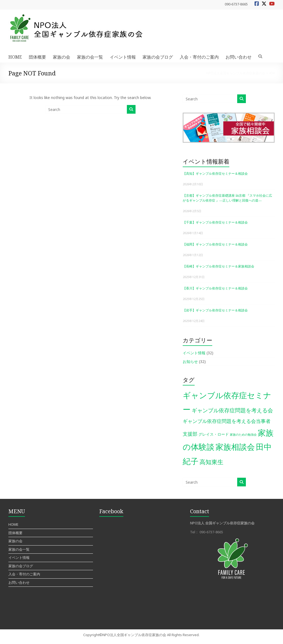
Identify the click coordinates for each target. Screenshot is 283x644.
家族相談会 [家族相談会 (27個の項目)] (235, 447)
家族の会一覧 (90, 57)
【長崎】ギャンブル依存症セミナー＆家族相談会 (218, 266)
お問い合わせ (239, 57)
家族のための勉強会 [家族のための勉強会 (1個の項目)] (243, 435)
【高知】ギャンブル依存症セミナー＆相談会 (215, 173)
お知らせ (190, 361)
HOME (15, 57)
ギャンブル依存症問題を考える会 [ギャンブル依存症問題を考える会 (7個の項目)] (232, 410)
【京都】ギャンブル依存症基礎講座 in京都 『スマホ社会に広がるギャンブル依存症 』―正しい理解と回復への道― (227, 198)
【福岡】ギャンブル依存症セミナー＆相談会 (215, 244)
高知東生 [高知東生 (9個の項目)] (211, 462)
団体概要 (37, 57)
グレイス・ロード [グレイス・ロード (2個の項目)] (214, 434)
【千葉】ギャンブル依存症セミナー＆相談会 (215, 222)
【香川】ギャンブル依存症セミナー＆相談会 (215, 288)
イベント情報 (123, 57)
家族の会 (62, 57)
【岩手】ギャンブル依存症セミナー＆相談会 (215, 310)
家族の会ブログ (158, 57)
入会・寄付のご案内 (199, 57)
